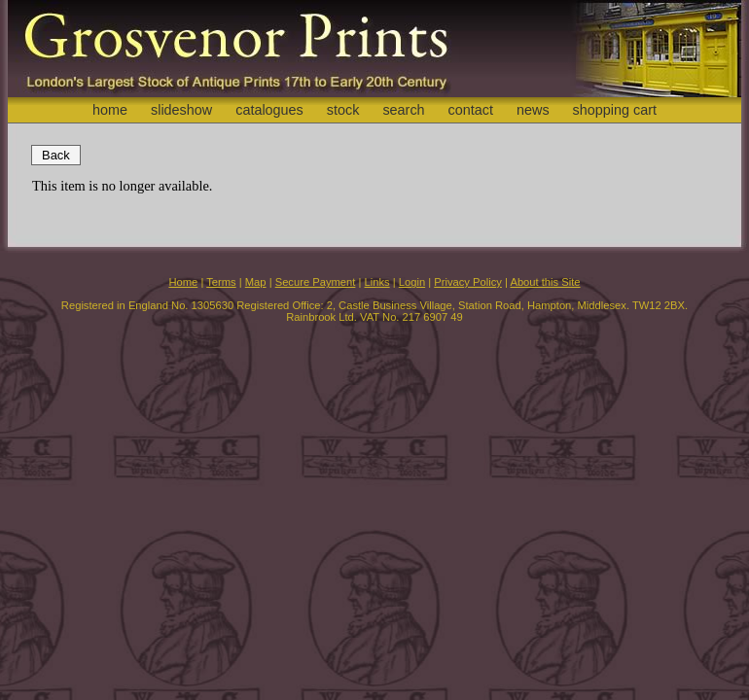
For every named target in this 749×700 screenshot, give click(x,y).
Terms (221, 282)
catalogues (269, 110)
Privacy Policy (468, 282)
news (533, 110)
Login (412, 282)
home (110, 110)
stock (343, 110)
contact (471, 110)
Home (183, 282)
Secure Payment (316, 282)
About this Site (545, 282)
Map (256, 282)
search (403, 110)
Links (377, 282)
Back (56, 155)
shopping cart (615, 110)
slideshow (181, 110)
